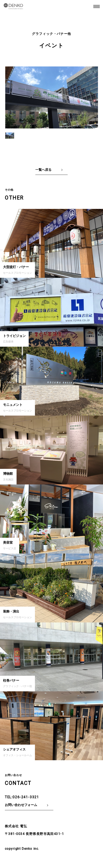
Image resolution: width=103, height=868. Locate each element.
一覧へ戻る (43, 170)
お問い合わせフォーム (21, 805)
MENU (97, 6)
